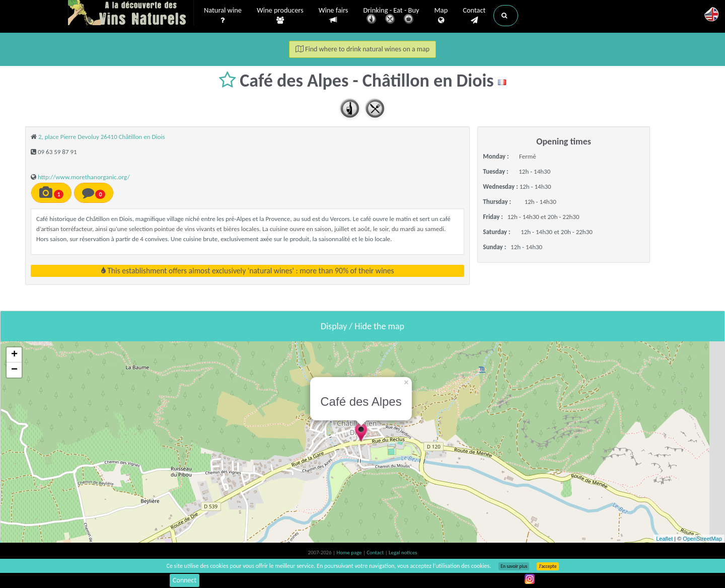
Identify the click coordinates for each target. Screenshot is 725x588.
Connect (185, 580)
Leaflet (664, 539)
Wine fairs (334, 15)
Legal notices (403, 553)
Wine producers (280, 16)
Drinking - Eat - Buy (391, 16)
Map (441, 16)
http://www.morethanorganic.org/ (84, 177)
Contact (474, 16)
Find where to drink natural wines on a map (362, 49)
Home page (350, 553)
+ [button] (14, 355)
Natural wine (223, 16)
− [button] (14, 370)
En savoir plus (514, 566)
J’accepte (548, 566)
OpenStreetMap (702, 539)
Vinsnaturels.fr (131, 14)
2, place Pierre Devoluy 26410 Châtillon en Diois (102, 137)
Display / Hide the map (362, 326)
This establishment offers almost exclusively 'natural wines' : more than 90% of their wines (248, 271)
